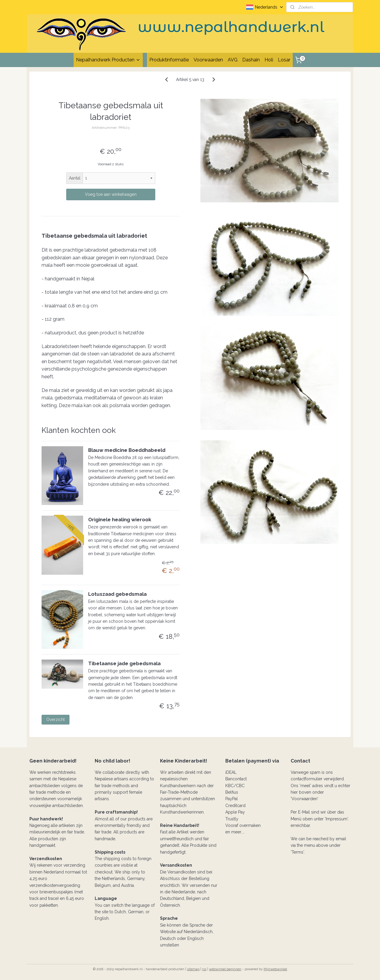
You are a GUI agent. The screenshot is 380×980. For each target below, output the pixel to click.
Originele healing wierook (120, 520)
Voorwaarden (208, 60)
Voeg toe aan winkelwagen (111, 194)
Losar (284, 60)
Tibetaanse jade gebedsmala (124, 663)
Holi (269, 60)
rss (204, 969)
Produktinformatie (169, 60)
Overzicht (56, 719)
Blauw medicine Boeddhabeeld (127, 450)
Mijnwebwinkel (275, 969)
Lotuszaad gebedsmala (117, 594)
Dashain (251, 60)
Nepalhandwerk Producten (108, 60)
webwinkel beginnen (225, 969)
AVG (233, 60)
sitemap (193, 969)
